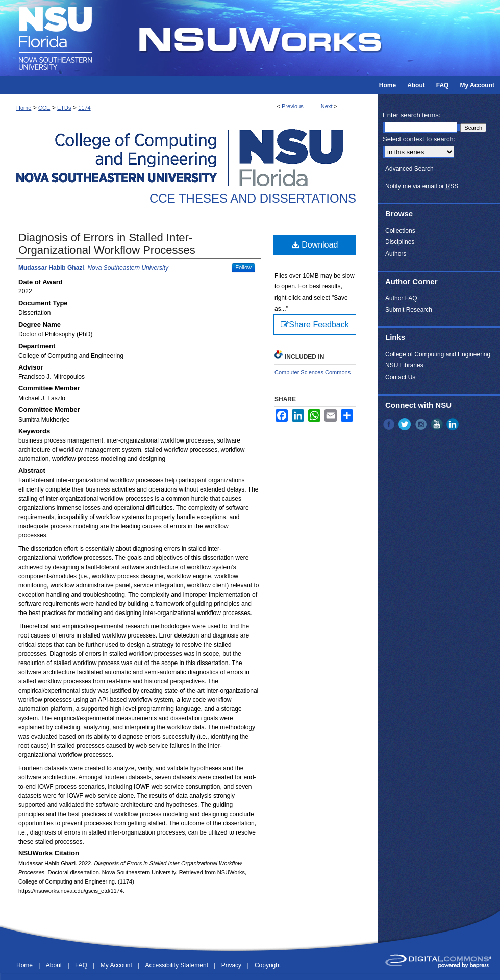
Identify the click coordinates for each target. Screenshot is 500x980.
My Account (117, 965)
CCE (44, 108)
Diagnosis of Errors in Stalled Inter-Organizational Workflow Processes (107, 244)
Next (327, 106)
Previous (293, 106)
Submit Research (409, 310)
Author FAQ (401, 298)
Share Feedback (315, 324)
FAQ (82, 965)
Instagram (422, 424)
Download (315, 245)
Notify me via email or (422, 186)
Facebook (390, 424)
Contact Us (400, 377)
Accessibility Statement (178, 965)
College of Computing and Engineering (438, 354)
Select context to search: (419, 139)
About (55, 965)
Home (24, 108)
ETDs (64, 108)
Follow (243, 267)
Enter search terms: (411, 115)
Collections (400, 231)
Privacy (232, 965)
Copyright (268, 965)
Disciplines (400, 242)
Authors (396, 254)
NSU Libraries (404, 365)
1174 (84, 108)
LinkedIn (454, 424)
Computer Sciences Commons (312, 372)
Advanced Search (409, 169)
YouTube (438, 424)
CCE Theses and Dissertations (253, 198)
